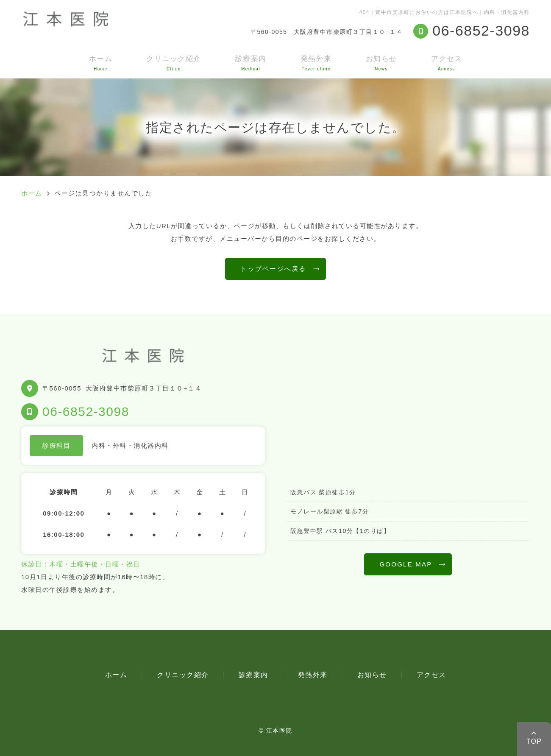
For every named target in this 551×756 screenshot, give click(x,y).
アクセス (447, 63)
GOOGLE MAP (406, 564)
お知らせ (381, 63)
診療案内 (251, 63)
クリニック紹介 (174, 63)
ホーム (101, 63)
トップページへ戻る (273, 269)
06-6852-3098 (86, 411)
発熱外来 (316, 63)
